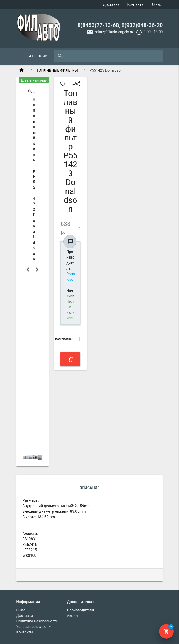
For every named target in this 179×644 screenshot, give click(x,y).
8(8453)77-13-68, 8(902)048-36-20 (120, 25)
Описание (89, 488)
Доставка (111, 4)
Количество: (64, 339)
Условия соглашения (34, 627)
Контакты (136, 4)
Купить (71, 359)
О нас (157, 4)
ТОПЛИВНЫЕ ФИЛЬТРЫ (57, 70)
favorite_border (63, 84)
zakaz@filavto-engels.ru (114, 32)
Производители (81, 610)
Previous (28, 269)
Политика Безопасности (37, 621)
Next (37, 269)
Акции (72, 616)
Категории (37, 56)
